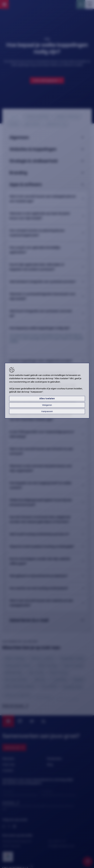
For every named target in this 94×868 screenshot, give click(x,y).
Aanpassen (47, 411)
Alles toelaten (47, 399)
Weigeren (47, 405)
